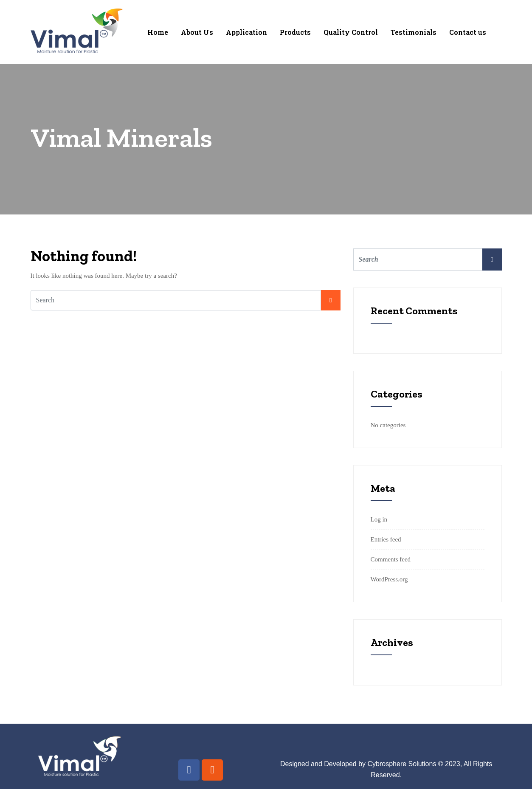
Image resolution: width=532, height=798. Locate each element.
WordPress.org (389, 579)
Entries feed (386, 539)
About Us (197, 32)
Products (295, 32)
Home (158, 32)
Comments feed (391, 559)
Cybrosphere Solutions (402, 764)
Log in (379, 519)
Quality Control (351, 32)
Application (246, 32)
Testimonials (414, 32)
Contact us (468, 32)
